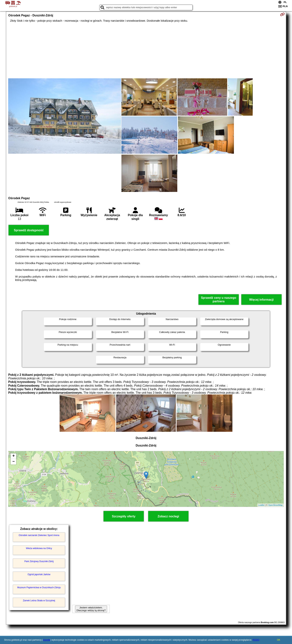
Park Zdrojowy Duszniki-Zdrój (39, 561)
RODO (256, 640)
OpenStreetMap (275, 505)
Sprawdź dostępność (29, 230)
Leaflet (261, 505)
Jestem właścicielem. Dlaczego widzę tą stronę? (91, 609)
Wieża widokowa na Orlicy (39, 548)
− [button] (14, 462)
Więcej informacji (261, 300)
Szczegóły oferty (124, 516)
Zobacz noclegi (168, 516)
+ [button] (14, 456)
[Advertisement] (146, 50)
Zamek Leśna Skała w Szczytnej (39, 601)
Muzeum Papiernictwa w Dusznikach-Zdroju (39, 587)
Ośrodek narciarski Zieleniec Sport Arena (39, 535)
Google (47, 640)
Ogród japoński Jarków (39, 574)
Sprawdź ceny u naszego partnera (219, 300)
